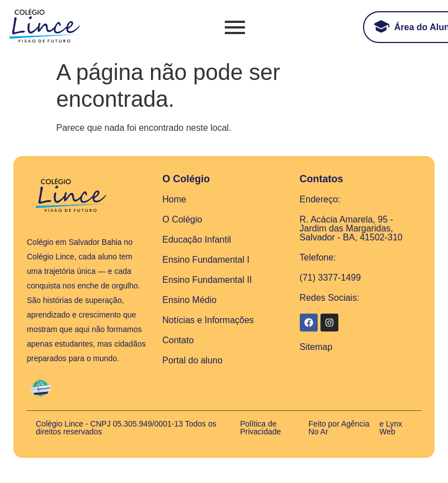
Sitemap (316, 347)
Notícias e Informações (208, 320)
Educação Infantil (197, 240)
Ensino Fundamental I (206, 260)
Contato (178, 340)
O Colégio (182, 219)
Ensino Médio (189, 300)
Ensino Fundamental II (207, 280)
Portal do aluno (192, 360)
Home (174, 199)
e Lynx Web (391, 428)
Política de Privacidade (260, 428)
